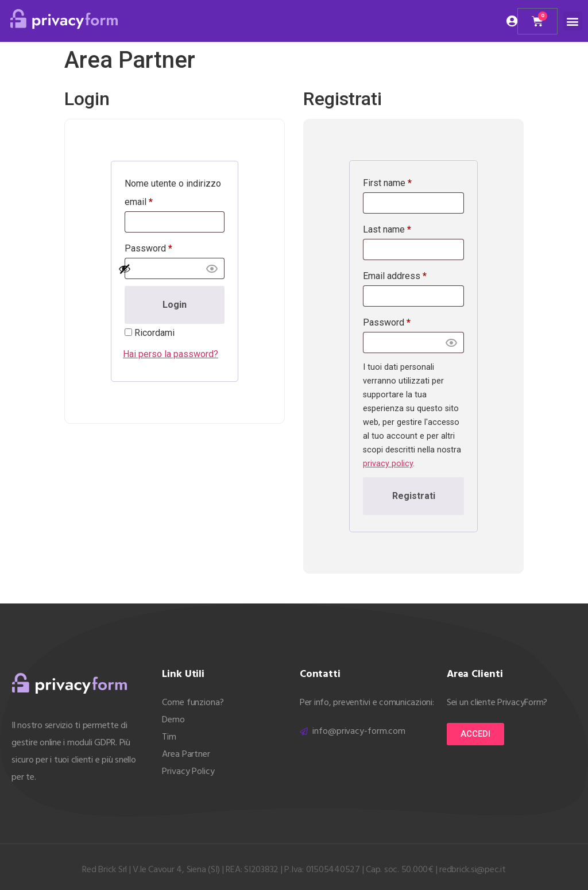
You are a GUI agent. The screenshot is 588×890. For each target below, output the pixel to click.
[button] (573, 21)
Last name (387, 229)
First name (387, 183)
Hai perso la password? (171, 354)
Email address (395, 276)
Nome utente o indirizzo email (173, 193)
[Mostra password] (168, 269)
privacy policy (388, 464)
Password (148, 248)
